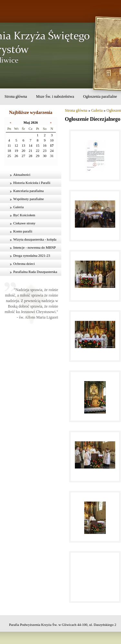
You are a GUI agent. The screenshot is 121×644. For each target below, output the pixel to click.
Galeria (18, 207)
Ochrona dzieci (24, 264)
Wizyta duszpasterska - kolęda (35, 239)
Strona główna (16, 96)
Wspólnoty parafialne (29, 199)
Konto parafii (23, 231)
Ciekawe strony (24, 223)
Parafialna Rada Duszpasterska (35, 272)
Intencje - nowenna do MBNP (35, 247)
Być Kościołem (24, 215)
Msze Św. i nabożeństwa (55, 96)
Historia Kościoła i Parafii (32, 183)
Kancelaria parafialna (28, 191)
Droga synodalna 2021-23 (32, 255)
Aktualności (22, 175)
